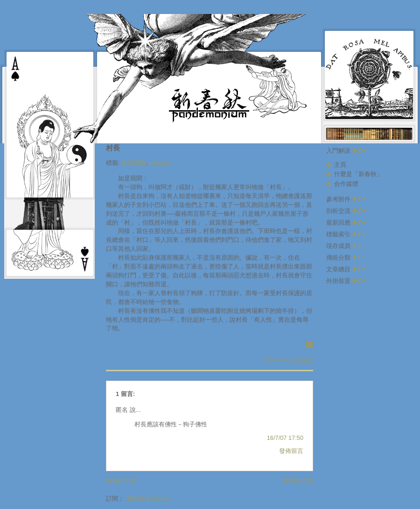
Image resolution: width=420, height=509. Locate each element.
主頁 (340, 165)
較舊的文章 (298, 481)
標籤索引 (346, 234)
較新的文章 (121, 481)
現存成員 (346, 246)
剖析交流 (346, 211)
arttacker (161, 163)
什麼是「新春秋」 (358, 174)
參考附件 (346, 199)
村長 (113, 148)
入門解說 (346, 151)
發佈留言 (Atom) (148, 498)
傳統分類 (346, 258)
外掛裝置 (346, 281)
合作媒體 (346, 184)
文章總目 (346, 269)
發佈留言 (291, 451)
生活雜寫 (133, 163)
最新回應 (346, 223)
